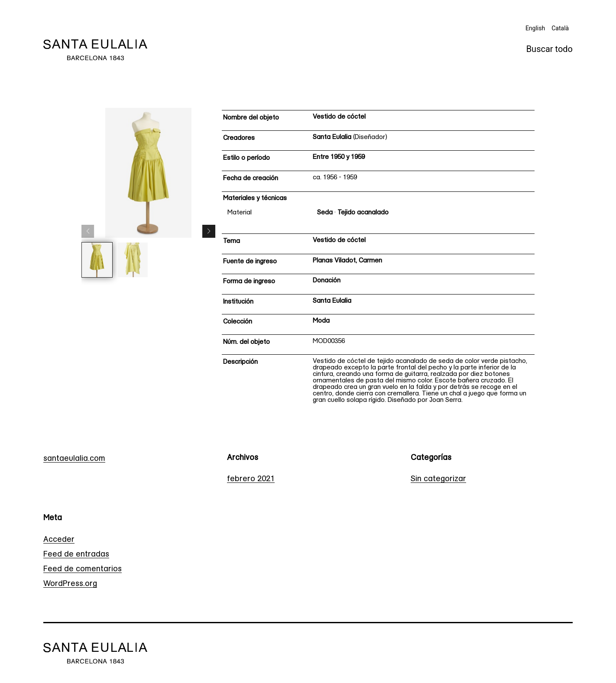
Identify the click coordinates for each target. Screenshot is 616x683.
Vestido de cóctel (339, 117)
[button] (209, 231)
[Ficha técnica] (378, 260)
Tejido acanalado (363, 213)
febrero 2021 (251, 479)
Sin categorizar (438, 479)
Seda (325, 213)
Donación (327, 281)
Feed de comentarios (83, 569)
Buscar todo (550, 49)
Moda (321, 321)
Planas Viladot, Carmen (347, 261)
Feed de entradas (76, 555)
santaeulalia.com (74, 459)
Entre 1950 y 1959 (339, 157)
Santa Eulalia (332, 138)
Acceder (59, 540)
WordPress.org (70, 584)
